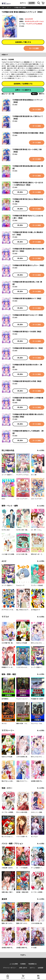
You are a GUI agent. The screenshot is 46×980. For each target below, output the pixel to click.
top (3, 8)
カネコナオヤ (29, 19)
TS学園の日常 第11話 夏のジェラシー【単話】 (29, 265)
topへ (23, 955)
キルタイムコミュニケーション (34, 21)
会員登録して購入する (23, 42)
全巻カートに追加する (23, 90)
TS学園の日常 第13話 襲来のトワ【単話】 (27, 298)
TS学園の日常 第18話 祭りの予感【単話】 (27, 381)
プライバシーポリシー (10, 968)
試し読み (20, 192)
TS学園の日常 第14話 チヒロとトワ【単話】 (28, 315)
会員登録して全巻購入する (23, 84)
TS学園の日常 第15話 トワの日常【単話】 (27, 332)
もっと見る (41, 450)
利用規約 (23, 964)
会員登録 (32, 3)
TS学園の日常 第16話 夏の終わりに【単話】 (28, 348)
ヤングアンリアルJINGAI (34, 24)
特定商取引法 (32, 964)
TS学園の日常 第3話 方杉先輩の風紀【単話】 (28, 133)
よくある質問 (14, 964)
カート (23, 978)
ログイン (23, 3)
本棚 (38, 978)
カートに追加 (34, 48)
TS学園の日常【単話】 (20, 8)
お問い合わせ (23, 968)
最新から (42, 94)
